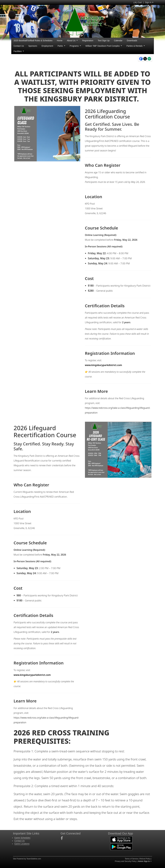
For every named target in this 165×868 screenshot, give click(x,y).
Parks (61, 46)
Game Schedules (22, 838)
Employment (47, 46)
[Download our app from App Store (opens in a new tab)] (121, 839)
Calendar (118, 41)
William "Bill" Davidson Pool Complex (104, 46)
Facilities (19, 51)
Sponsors (33, 46)
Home (60, 41)
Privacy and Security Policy (126, 861)
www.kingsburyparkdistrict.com (105, 365)
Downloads (132, 41)
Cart (138, 2)
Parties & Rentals (136, 46)
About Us (72, 41)
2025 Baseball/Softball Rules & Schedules (33, 41)
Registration (88, 41)
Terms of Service (131, 859)
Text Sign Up (104, 41)
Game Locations (22, 844)
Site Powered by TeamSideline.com (27, 859)
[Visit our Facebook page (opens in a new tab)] (63, 838)
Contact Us (19, 46)
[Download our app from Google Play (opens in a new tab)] (121, 847)
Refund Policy (145, 859)
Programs (75, 46)
